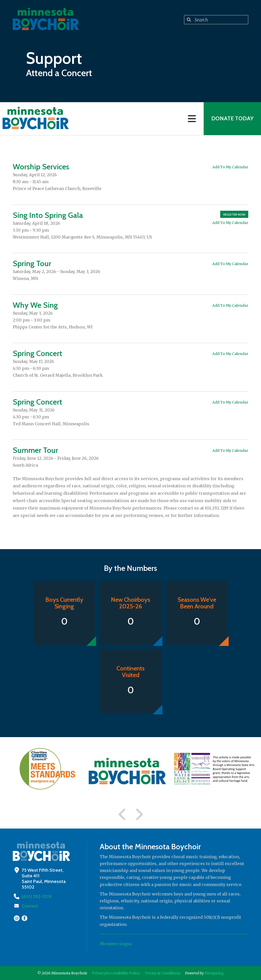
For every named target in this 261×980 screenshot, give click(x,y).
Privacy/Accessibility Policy (116, 973)
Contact (30, 906)
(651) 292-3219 (36, 896)
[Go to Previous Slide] (122, 814)
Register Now (234, 214)
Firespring (214, 973)
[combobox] (216, 20)
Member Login (116, 944)
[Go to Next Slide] (139, 814)
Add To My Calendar (230, 167)
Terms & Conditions (163, 973)
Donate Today (232, 119)
